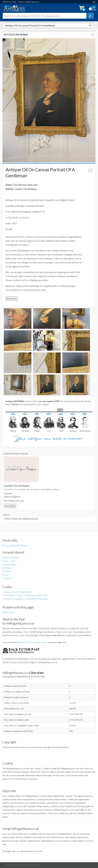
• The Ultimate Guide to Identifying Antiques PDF (25, 595)
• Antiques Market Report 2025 (17, 592)
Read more (12, 299)
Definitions (7, 568)
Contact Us (8, 578)
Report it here (9, 612)
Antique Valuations (11, 557)
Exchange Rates (9, 564)
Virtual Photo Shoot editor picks (33, 642)
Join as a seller (9, 561)
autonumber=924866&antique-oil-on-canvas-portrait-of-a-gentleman (47, 25)
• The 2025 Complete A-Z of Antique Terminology (25, 599)
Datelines (7, 571)
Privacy (6, 575)
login (94, 2)
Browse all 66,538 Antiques (15, 545)
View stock (10, 506)
